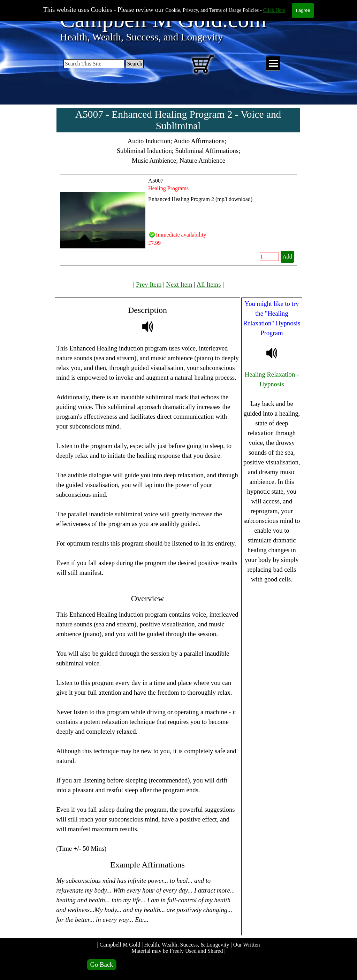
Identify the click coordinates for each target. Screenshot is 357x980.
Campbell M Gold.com (163, 20)
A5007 (156, 181)
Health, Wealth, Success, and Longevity (141, 37)
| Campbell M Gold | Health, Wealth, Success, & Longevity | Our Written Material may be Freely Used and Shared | (179, 948)
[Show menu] (273, 64)
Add (287, 257)
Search (135, 64)
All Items (209, 284)
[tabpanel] (178, 151)
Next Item (179, 284)
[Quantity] (269, 257)
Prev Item (149, 284)
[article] (178, 220)
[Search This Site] (94, 64)
